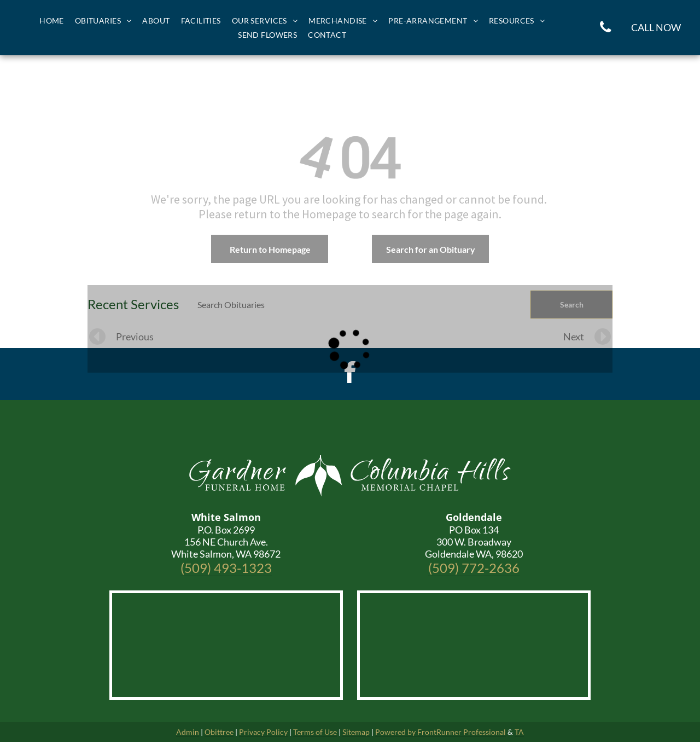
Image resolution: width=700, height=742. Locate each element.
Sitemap (356, 732)
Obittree (219, 732)
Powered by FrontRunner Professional (441, 732)
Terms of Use (315, 732)
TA (519, 732)
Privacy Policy (263, 732)
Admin (188, 732)
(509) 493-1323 (226, 568)
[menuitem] (52, 21)
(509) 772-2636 (474, 568)
